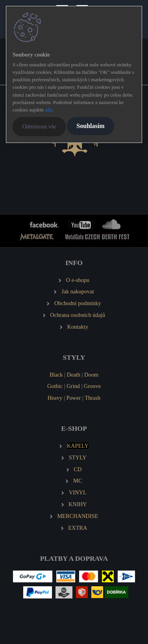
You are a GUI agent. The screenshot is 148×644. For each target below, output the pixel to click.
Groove (92, 386)
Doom (91, 375)
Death (74, 375)
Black (56, 375)
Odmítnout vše (39, 126)
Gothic (55, 386)
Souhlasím (90, 126)
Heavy (55, 398)
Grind (73, 386)
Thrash (92, 398)
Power (73, 398)
